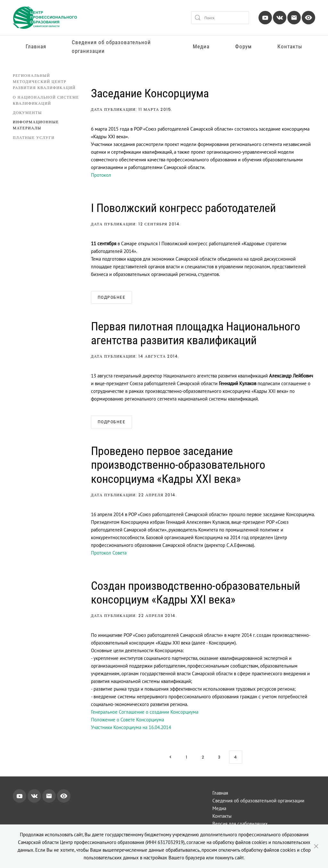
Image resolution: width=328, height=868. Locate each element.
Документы (27, 113)
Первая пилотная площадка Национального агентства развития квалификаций (196, 333)
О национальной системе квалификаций (46, 100)
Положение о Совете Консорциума (127, 720)
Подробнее (112, 297)
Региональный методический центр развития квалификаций (44, 81)
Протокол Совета (109, 553)
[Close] (316, 846)
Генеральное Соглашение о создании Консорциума (145, 712)
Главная (36, 46)
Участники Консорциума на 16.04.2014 (131, 727)
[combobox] (220, 18)
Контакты (290, 46)
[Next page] (170, 757)
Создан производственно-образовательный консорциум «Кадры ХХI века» (196, 593)
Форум (243, 46)
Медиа (201, 46)
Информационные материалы (36, 125)
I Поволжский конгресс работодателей (183, 208)
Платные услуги (34, 138)
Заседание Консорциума (150, 93)
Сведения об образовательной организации (111, 47)
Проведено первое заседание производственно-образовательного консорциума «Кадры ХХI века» (178, 465)
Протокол (101, 175)
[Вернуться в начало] (45, 18)
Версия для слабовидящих (240, 824)
